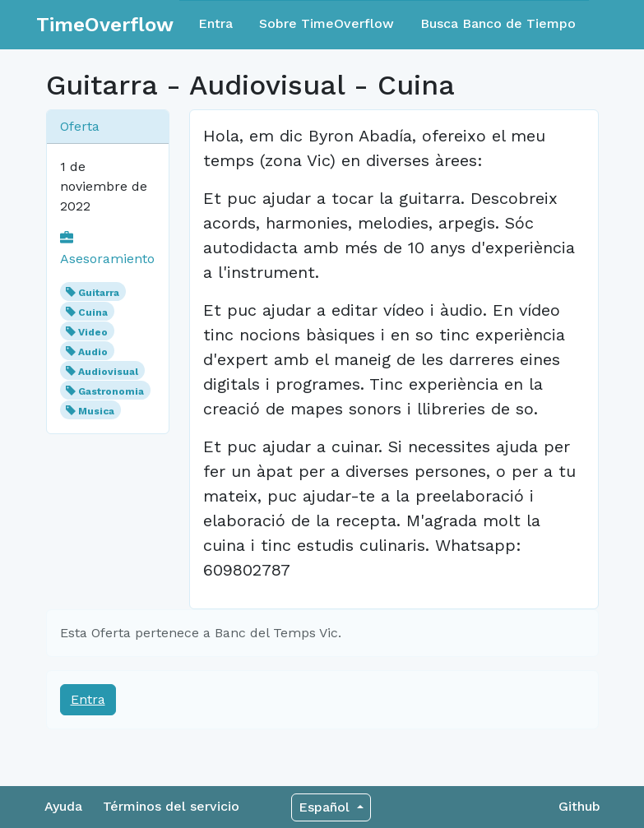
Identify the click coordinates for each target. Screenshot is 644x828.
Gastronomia (111, 391)
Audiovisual (108, 372)
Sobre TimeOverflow (327, 23)
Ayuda (63, 806)
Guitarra (99, 293)
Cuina (93, 312)
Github (579, 806)
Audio (93, 352)
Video (93, 332)
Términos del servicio (171, 806)
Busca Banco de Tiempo (498, 23)
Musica (96, 411)
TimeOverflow (105, 25)
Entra (215, 23)
